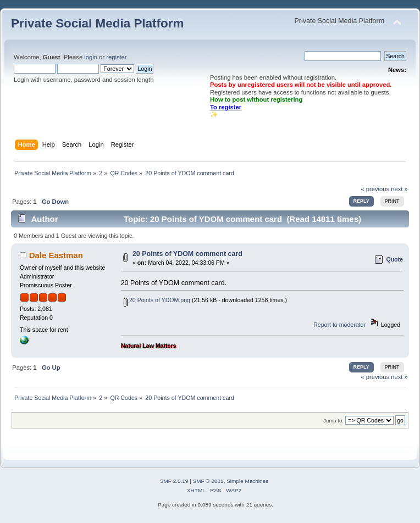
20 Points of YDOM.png (157, 300)
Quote (394, 259)
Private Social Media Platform (97, 23)
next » (399, 189)
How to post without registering (256, 99)
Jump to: (333, 421)
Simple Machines (247, 481)
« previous (375, 189)
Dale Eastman (56, 255)
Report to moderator (339, 325)
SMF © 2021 (208, 481)
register (116, 57)
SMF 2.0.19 (174, 481)
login (91, 57)
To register (226, 107)
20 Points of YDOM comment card (187, 254)
